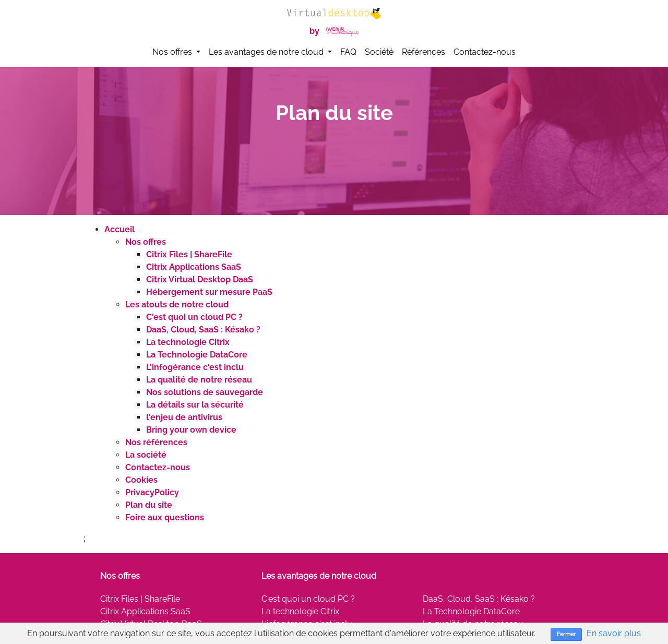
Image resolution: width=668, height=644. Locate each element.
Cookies (141, 480)
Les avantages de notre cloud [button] (267, 52)
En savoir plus (614, 633)
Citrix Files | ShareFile (189, 254)
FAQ (348, 52)
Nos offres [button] (173, 52)
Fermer (566, 634)
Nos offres (146, 242)
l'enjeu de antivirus (184, 417)
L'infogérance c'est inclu (195, 367)
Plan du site (149, 505)
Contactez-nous (485, 52)
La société (146, 455)
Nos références (156, 442)
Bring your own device (191, 430)
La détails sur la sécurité (195, 405)
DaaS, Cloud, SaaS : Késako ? (203, 330)
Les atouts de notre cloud (177, 305)
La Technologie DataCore (197, 355)
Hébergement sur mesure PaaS (209, 292)
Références (424, 52)
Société (379, 52)
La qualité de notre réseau (199, 380)
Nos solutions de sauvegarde (205, 392)
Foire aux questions (165, 517)
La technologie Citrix (188, 342)
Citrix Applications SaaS (194, 267)
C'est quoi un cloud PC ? (194, 317)
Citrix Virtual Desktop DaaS (200, 279)
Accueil (120, 229)
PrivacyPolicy (152, 492)
